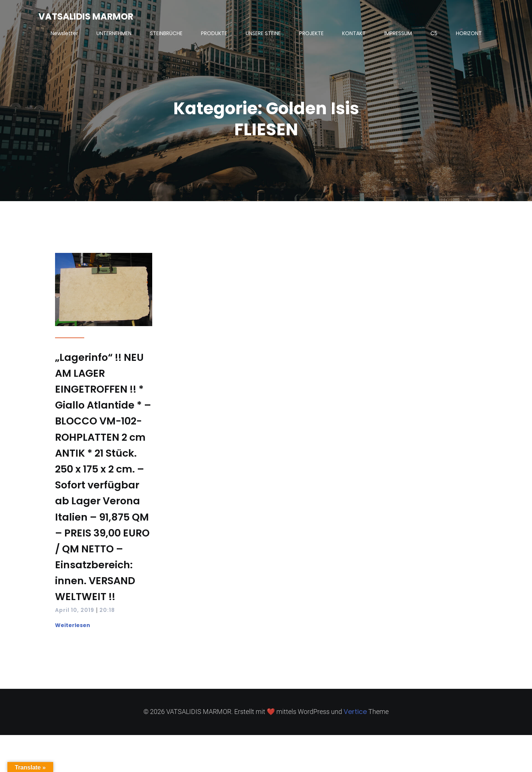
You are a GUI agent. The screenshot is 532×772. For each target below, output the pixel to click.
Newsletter (64, 33)
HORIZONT (469, 33)
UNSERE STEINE (263, 33)
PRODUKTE (214, 33)
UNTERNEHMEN (114, 33)
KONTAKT (354, 33)
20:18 (107, 610)
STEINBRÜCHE (166, 33)
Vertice (355, 712)
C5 (434, 33)
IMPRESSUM (398, 33)
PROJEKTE (311, 33)
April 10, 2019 (75, 610)
